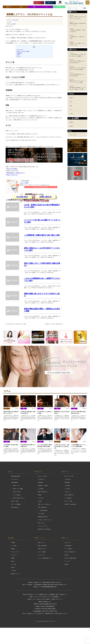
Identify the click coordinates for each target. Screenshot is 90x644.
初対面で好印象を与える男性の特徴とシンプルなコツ (78, 24)
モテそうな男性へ (41, 541)
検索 (85, 8)
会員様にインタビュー (42, 576)
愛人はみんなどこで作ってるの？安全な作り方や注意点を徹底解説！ (78, 68)
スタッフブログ (15, 20)
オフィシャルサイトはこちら (59, 400)
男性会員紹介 (67, 510)
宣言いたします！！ (42, 550)
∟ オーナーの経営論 (16, 522)
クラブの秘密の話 (68, 525)
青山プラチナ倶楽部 (12, 169)
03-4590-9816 (22, 214)
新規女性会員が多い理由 (43, 544)
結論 (18, 55)
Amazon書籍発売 (15, 510)
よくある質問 (41, 516)
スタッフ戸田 (13, 24)
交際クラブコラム (41, 570)
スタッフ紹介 (14, 592)
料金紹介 (40, 522)
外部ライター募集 (15, 528)
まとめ (19, 56)
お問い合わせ (45, 214)
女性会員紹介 (41, 510)
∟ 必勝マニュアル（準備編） (17, 516)
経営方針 (13, 595)
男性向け (72, 122)
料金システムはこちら (12, 175)
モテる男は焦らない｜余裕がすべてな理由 (78, 37)
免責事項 (13, 585)
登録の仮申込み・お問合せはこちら (16, 173)
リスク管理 (13, 598)
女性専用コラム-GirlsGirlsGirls (70, 531)
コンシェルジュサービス (43, 553)
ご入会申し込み (41, 507)
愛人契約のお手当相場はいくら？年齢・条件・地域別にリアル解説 (78, 88)
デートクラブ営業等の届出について (45, 585)
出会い (22, 7)
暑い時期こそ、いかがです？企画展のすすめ (54, 351)
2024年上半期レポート (16, 535)
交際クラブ (9, 7)
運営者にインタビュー (16, 601)
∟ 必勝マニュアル (15, 513)
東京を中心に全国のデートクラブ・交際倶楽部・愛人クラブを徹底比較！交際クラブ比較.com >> (45, 622)
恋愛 (34, 7)
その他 (59, 7)
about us (13, 588)
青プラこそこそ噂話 (69, 528)
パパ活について (68, 519)
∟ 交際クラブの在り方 (16, 519)
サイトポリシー (14, 582)
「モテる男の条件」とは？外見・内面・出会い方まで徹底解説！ (78, 55)
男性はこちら (50, 3)
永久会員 (40, 528)
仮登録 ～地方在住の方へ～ (43, 519)
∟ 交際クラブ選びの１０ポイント (18, 525)
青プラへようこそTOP (42, 503)
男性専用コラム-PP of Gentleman (44, 556)
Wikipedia (67, 592)
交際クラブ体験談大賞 (42, 573)
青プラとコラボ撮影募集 (16, 531)
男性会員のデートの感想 (43, 513)
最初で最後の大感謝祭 (16, 503)
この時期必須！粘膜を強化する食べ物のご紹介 (42, 262)
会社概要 (13, 570)
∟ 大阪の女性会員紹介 (43, 538)
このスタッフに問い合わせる (41, 187)
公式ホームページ (68, 570)
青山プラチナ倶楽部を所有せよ (71, 585)
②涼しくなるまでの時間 (23, 51)
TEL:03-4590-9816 (74, 3)
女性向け (72, 126)
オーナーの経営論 (68, 576)
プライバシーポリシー (16, 579)
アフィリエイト (68, 588)
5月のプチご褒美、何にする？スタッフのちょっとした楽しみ (78, 17)
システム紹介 (41, 525)
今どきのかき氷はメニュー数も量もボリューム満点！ (16, 351)
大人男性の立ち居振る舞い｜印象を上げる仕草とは (78, 30)
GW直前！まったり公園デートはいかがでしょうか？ (78, 43)
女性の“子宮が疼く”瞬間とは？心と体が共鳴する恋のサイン (78, 61)
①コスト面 (20, 50)
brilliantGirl (67, 582)
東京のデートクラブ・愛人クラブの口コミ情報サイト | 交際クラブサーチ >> (45, 626)
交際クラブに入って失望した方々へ (45, 531)
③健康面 (19, 53)
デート (47, 7)
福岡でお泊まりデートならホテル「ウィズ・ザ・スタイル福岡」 (78, 81)
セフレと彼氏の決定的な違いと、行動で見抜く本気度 (78, 74)
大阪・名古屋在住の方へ (43, 535)
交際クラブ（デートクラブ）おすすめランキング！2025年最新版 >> (45, 624)
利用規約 (13, 576)
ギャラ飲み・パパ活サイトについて (45, 547)
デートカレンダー (41, 582)
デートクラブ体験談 (42, 579)
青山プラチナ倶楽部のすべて (70, 579)
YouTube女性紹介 (68, 573)
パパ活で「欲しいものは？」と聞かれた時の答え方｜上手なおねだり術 (62, 474)
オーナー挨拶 (14, 573)
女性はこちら (39, 3)
